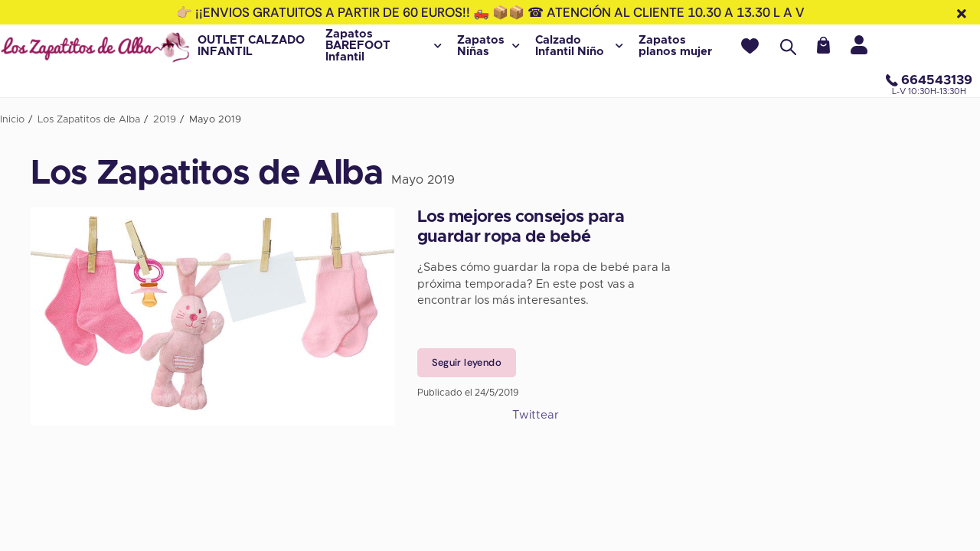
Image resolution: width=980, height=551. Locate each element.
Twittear (536, 415)
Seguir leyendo (467, 362)
